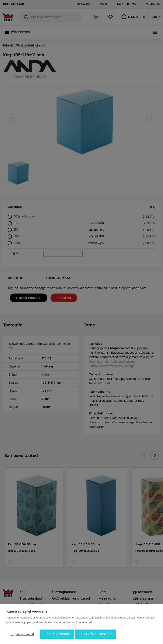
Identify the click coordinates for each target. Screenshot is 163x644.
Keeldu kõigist (57, 634)
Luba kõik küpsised (96, 634)
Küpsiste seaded (22, 634)
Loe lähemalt (84, 623)
